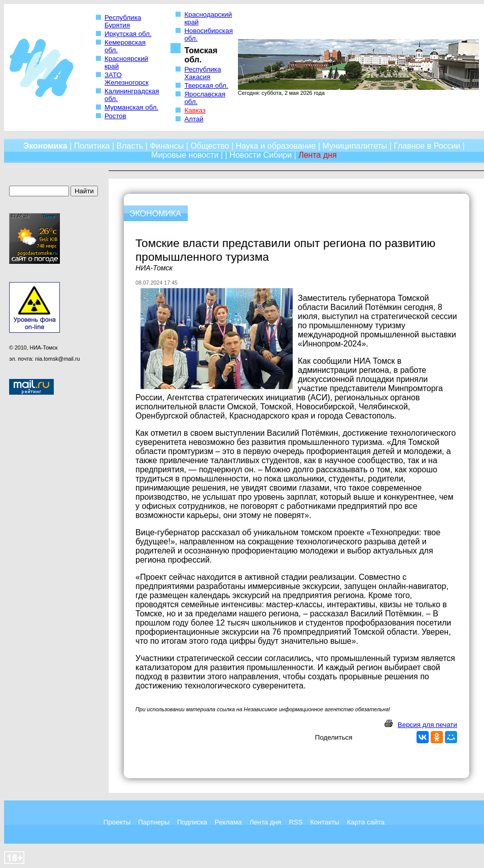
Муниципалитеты (355, 146)
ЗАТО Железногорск (127, 79)
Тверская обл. (206, 85)
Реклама (228, 822)
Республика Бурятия (123, 21)
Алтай (194, 119)
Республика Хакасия (202, 73)
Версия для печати (427, 725)
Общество (210, 146)
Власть (130, 146)
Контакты (325, 822)
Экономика (45, 146)
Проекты (117, 822)
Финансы (167, 146)
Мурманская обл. (131, 107)
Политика (92, 146)
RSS (296, 822)
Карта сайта (366, 822)
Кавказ (195, 110)
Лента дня (265, 822)
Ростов (115, 116)
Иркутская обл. (128, 34)
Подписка (192, 822)
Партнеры (154, 822)
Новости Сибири (261, 155)
